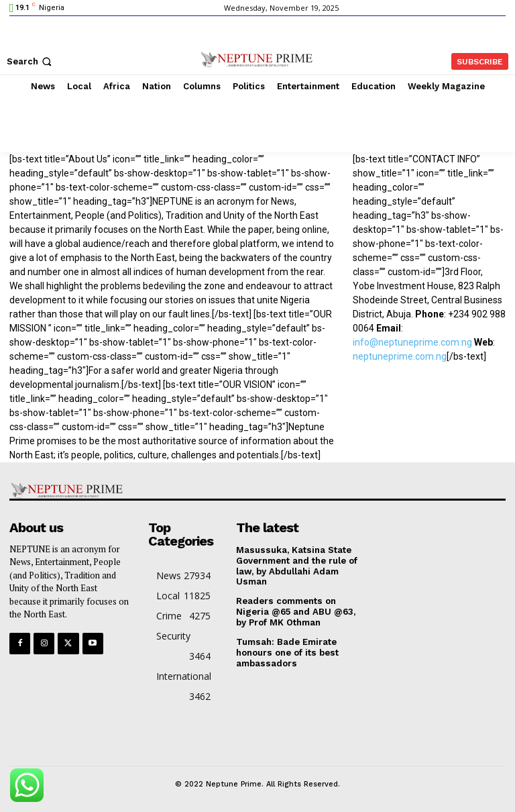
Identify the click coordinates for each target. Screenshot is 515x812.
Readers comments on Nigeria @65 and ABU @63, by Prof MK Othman (295, 611)
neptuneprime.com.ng (400, 356)
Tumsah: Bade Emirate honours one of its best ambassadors (286, 651)
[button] (31, 61)
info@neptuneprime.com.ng (412, 342)
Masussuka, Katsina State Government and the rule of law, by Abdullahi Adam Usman (297, 566)
